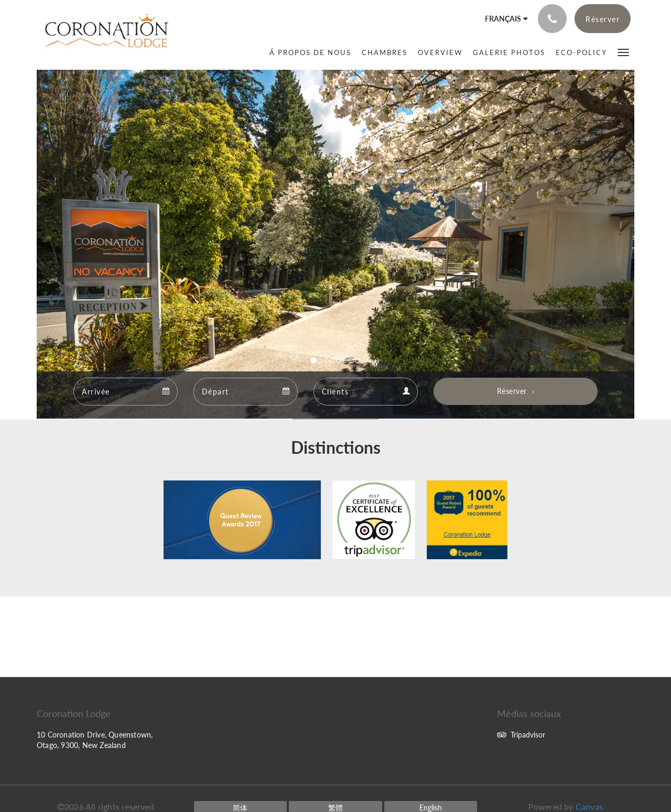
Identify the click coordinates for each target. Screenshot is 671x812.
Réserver (512, 391)
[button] (623, 52)
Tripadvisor (521, 735)
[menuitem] (310, 52)
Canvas (589, 806)
